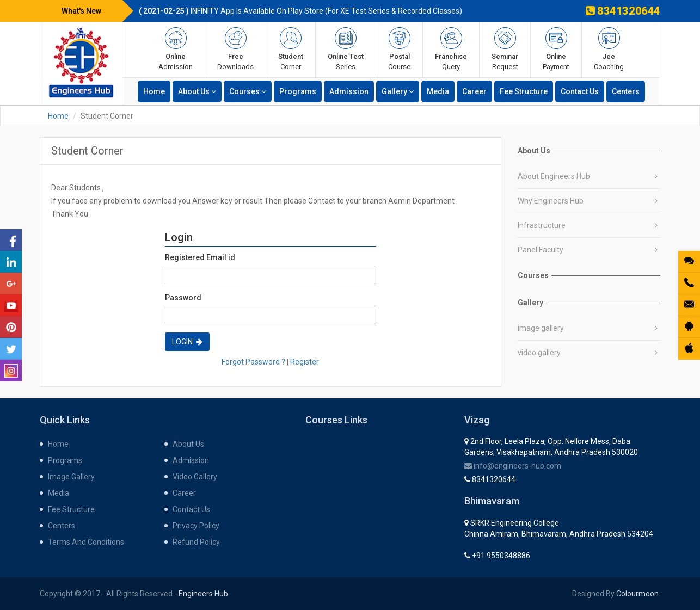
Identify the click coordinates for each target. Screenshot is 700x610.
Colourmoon (637, 594)
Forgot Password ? (253, 362)
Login (187, 342)
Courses (248, 91)
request (505, 49)
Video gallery (195, 477)
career (474, 91)
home (154, 91)
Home (58, 116)
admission (176, 49)
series (346, 49)
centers (626, 91)
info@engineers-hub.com (513, 466)
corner (291, 49)
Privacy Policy (196, 526)
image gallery (541, 328)
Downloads (235, 49)
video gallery (539, 353)
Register (305, 362)
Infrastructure (542, 225)
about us (197, 91)
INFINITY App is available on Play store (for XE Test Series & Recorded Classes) (300, 11)
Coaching (609, 49)
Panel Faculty (541, 250)
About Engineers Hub (554, 176)
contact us (580, 91)
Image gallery (71, 477)
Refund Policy (196, 542)
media (438, 91)
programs (298, 91)
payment (556, 49)
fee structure (524, 91)
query (451, 49)
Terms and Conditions (86, 542)
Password (183, 298)
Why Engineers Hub (551, 201)
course (399, 49)
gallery (398, 91)
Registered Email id (200, 257)
